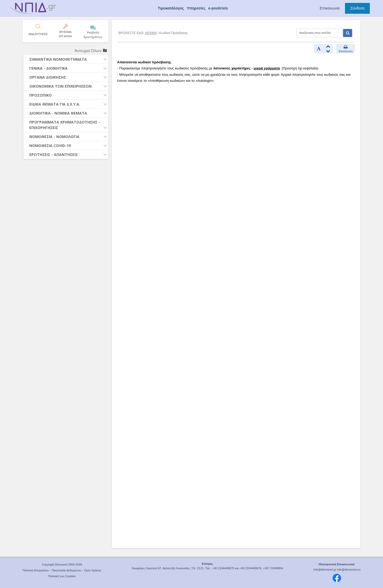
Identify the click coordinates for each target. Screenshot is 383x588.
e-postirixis (218, 8)
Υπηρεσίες (196, 8)
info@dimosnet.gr (325, 570)
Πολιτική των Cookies (62, 576)
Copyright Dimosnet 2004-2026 (62, 565)
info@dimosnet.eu (349, 570)
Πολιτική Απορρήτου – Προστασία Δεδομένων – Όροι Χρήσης (62, 570)
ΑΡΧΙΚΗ (151, 33)
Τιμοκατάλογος (171, 8)
